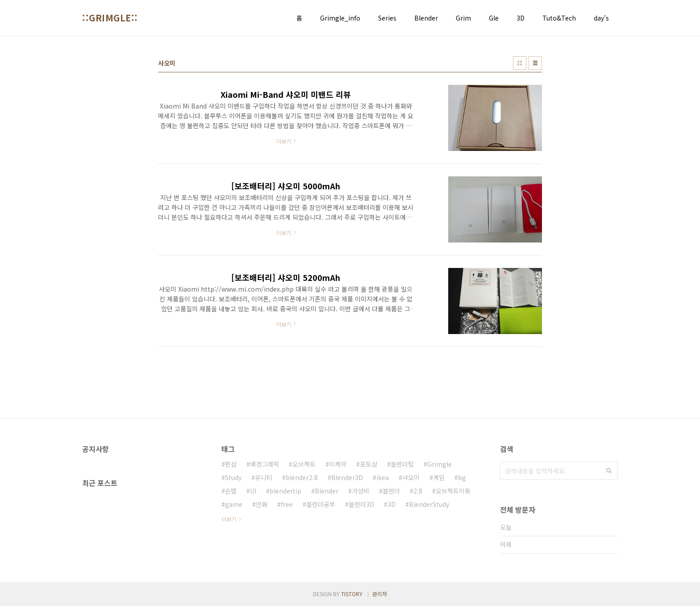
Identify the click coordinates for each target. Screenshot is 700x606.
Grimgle (440, 464)
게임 (439, 477)
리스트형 (535, 63)
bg (462, 477)
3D (521, 18)
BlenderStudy (429, 504)
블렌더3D (361, 504)
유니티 (264, 477)
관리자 (380, 594)
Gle (494, 18)
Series (387, 18)
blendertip (285, 491)
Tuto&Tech (559, 18)
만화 (262, 504)
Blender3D (347, 477)
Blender (426, 18)
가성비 (360, 491)
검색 (609, 471)
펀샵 (231, 464)
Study (233, 477)
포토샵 (369, 464)
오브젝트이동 (453, 491)
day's (601, 18)
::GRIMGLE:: (110, 18)
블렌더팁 (402, 464)
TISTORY (352, 594)
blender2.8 (302, 477)
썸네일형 (520, 63)
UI (253, 491)
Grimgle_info (340, 18)
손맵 (231, 491)
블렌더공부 (321, 504)
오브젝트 (304, 464)
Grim (463, 18)
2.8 (418, 491)
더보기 (229, 519)
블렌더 (391, 491)
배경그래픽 (265, 464)
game (234, 504)
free (287, 504)
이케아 (338, 464)
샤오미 (411, 477)
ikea (383, 477)
